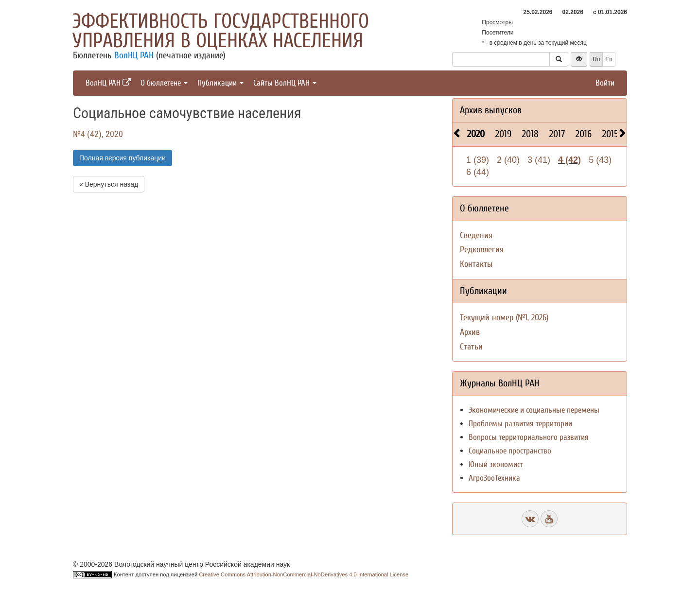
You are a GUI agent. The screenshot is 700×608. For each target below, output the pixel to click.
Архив (470, 332)
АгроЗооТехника (494, 478)
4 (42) (569, 160)
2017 (557, 134)
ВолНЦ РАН (134, 55)
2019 (503, 134)
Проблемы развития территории (520, 424)
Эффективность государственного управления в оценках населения (221, 31)
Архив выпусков (491, 110)
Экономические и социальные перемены (534, 410)
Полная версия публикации (122, 158)
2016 (584, 134)
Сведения (476, 235)
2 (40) (508, 160)
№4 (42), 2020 (98, 134)
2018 (530, 134)
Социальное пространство (510, 451)
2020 (476, 134)
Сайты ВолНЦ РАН (285, 83)
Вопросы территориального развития (529, 437)
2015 (610, 134)
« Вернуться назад (109, 184)
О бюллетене (164, 83)
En (609, 59)
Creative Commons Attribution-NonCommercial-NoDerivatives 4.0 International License (304, 574)
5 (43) (600, 160)
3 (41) (539, 160)
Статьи (471, 347)
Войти (605, 83)
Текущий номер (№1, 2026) (504, 318)
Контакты (476, 264)
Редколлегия (482, 250)
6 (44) (478, 172)
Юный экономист (496, 464)
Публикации (220, 83)
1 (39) (478, 160)
